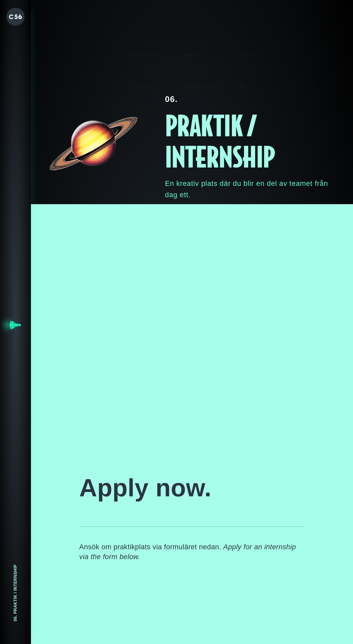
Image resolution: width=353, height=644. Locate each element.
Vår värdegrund (144, 23)
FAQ (242, 55)
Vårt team (301, 23)
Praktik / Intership (200, 55)
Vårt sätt (192, 23)
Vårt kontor (248, 23)
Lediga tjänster (144, 55)
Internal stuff (304, 55)
